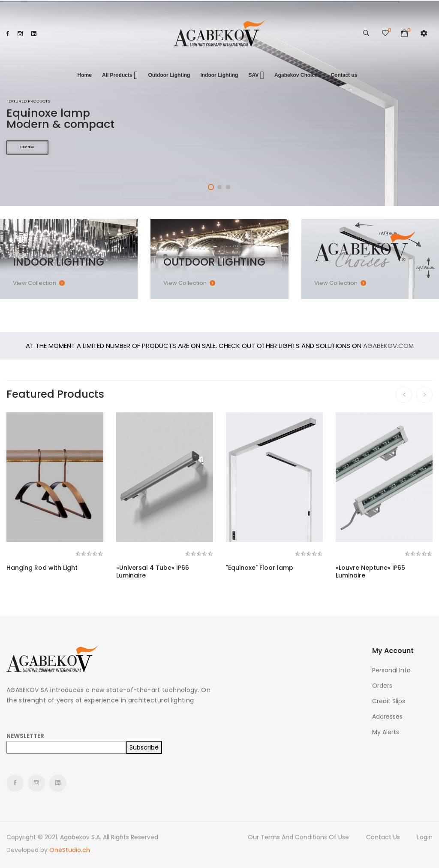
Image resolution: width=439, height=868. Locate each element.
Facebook (8, 33)
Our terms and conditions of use (298, 837)
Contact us (383, 837)
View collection (35, 283)
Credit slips (389, 701)
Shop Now (28, 147)
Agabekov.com (388, 346)
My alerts (386, 732)
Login (425, 837)
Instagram (20, 33)
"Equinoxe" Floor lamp (260, 568)
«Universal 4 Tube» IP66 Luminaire (153, 572)
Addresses (387, 717)
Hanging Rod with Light (42, 568)
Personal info (391, 670)
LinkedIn (34, 33)
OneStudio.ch (70, 850)
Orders (382, 686)
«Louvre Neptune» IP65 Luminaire (370, 572)
